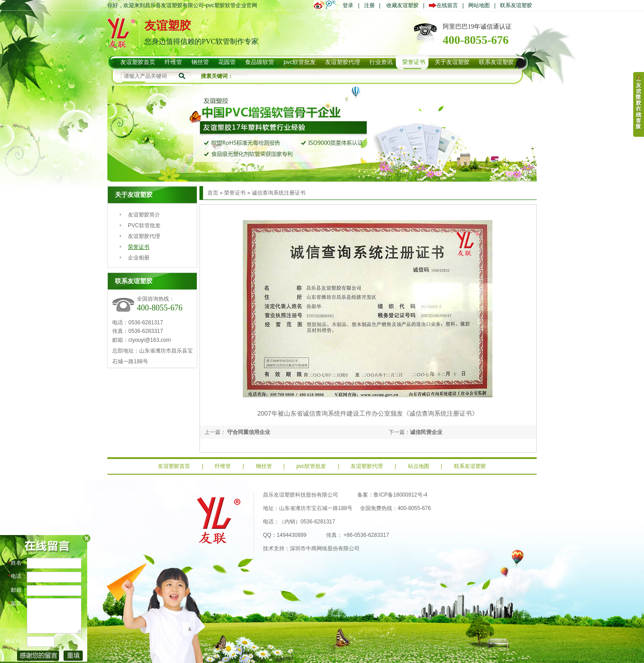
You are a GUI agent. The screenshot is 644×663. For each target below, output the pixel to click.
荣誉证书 (139, 247)
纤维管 (223, 466)
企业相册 (139, 258)
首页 (213, 193)
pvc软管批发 (311, 466)
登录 (348, 5)
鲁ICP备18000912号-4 (400, 495)
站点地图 (419, 466)
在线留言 (446, 5)
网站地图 (479, 5)
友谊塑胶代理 (144, 236)
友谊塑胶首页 (174, 466)
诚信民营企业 (426, 432)
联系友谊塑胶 (516, 5)
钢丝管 (264, 466)
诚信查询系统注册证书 (279, 193)
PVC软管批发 (144, 225)
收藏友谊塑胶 (402, 5)
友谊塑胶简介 (144, 215)
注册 (369, 5)
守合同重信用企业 (248, 432)
